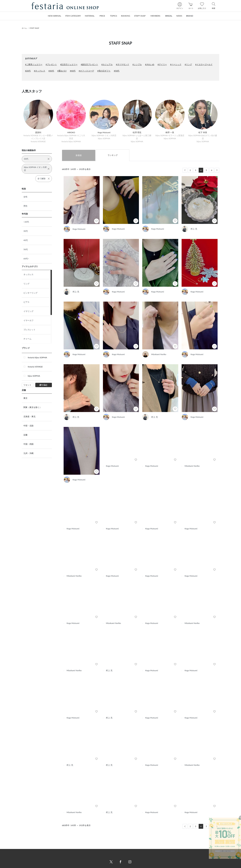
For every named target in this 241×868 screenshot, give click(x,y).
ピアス (26, 302)
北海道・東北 (29, 416)
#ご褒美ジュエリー (34, 64)
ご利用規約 (128, 856)
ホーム (24, 28)
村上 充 (194, 229)
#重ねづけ (62, 71)
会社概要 (127, 848)
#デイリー (162, 64)
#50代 (117, 71)
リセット (27, 385)
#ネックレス (40, 71)
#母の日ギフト (104, 71)
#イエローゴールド (204, 64)
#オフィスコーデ (86, 71)
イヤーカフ (28, 320)
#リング (188, 64)
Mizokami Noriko (159, 354)
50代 (26, 249)
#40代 (73, 71)
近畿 (25, 435)
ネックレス (28, 274)
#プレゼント (51, 64)
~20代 (26, 222)
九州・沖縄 (28, 453)
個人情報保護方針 (131, 860)
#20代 (28, 71)
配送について (95, 860)
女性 (25, 197)
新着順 (79, 155)
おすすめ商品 (61, 856)
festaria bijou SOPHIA (37, 357)
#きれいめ (150, 64)
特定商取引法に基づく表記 (135, 852)
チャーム (27, 339)
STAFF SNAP (34, 28)
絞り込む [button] (44, 385)
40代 (26, 240)
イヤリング (28, 311)
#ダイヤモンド (123, 64)
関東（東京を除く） (32, 407)
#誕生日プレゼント (89, 64)
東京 (25, 398)
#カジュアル (107, 64)
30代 (26, 231)
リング (26, 284)
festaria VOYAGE (35, 367)
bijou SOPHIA (34, 376)
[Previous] (185, 170)
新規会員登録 (163, 848)
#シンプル (137, 64)
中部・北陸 (28, 426)
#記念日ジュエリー (69, 64)
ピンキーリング (30, 293)
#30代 (51, 71)
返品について (95, 864)
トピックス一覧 (62, 864)
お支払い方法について (99, 856)
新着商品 (59, 848)
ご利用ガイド (95, 848)
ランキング (113, 155)
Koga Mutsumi (79, 229)
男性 (25, 206)
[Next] (217, 170)
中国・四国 (28, 444)
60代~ (26, 259)
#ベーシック (176, 64)
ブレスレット (29, 330)
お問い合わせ (95, 852)
